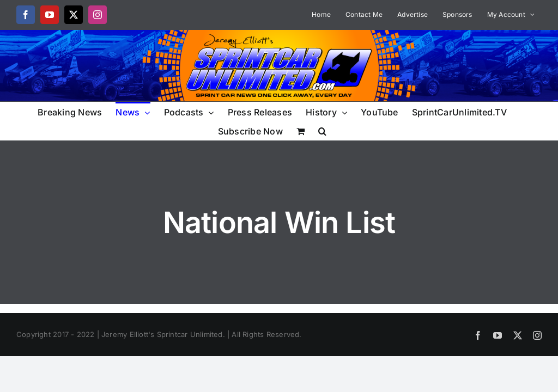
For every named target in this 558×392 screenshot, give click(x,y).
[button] (322, 130)
